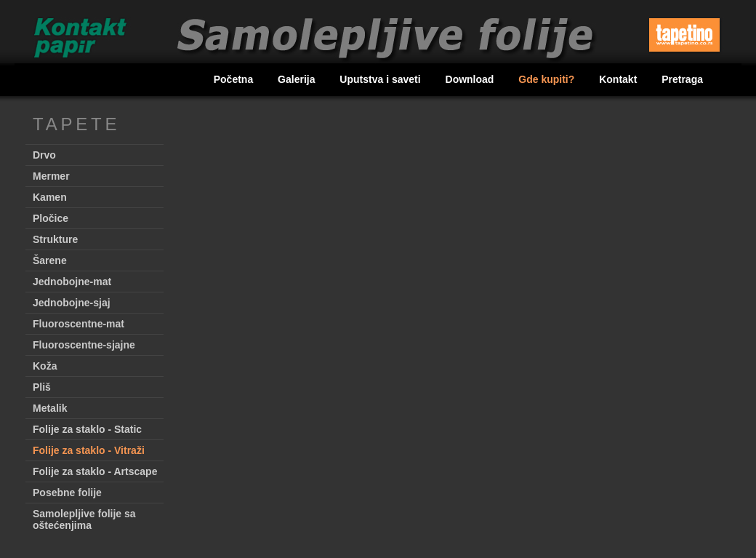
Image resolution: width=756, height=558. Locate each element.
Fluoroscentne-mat (79, 324)
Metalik (50, 408)
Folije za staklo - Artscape (95, 471)
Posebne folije (67, 493)
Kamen (50, 197)
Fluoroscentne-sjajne (84, 345)
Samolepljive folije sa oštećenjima (84, 519)
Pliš (42, 387)
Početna (235, 79)
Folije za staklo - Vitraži (89, 450)
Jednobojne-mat (72, 282)
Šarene (50, 260)
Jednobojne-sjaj (72, 303)
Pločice (51, 218)
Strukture (55, 239)
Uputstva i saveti (381, 79)
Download (471, 79)
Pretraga (682, 79)
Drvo (44, 155)
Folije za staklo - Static (87, 429)
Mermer (51, 176)
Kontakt (619, 79)
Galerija (298, 79)
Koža (45, 366)
